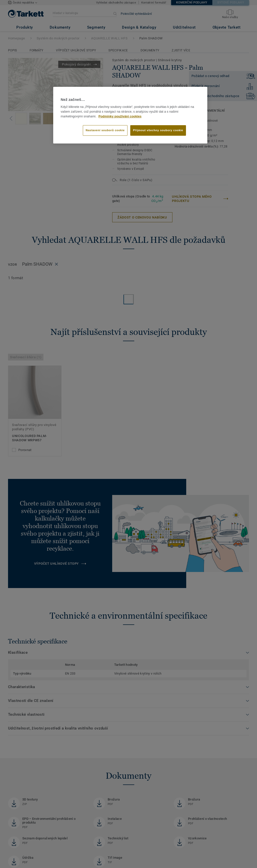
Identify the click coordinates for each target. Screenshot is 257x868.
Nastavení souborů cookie (105, 130)
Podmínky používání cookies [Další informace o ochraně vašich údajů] (120, 116)
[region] (130, 115)
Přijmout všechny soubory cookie (158, 130)
